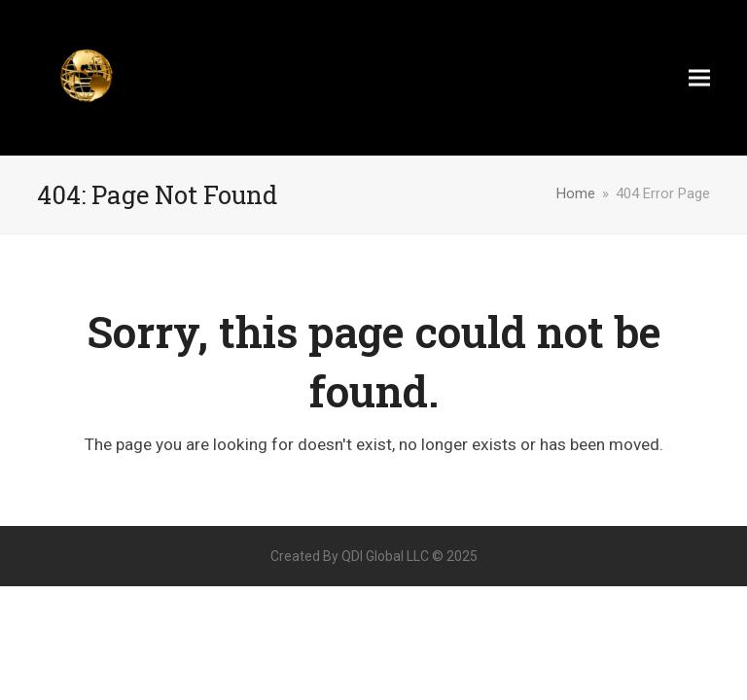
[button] (699, 78)
